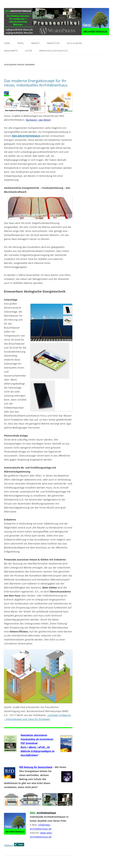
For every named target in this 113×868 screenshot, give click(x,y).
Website (35, 43)
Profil (21, 43)
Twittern (9, 845)
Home (7, 43)
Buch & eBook (74, 43)
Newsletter (53, 43)
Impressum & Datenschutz (53, 51)
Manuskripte (11, 51)
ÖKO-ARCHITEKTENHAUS (26, 136)
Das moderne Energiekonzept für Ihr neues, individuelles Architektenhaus (36, 83)
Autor (28, 51)
